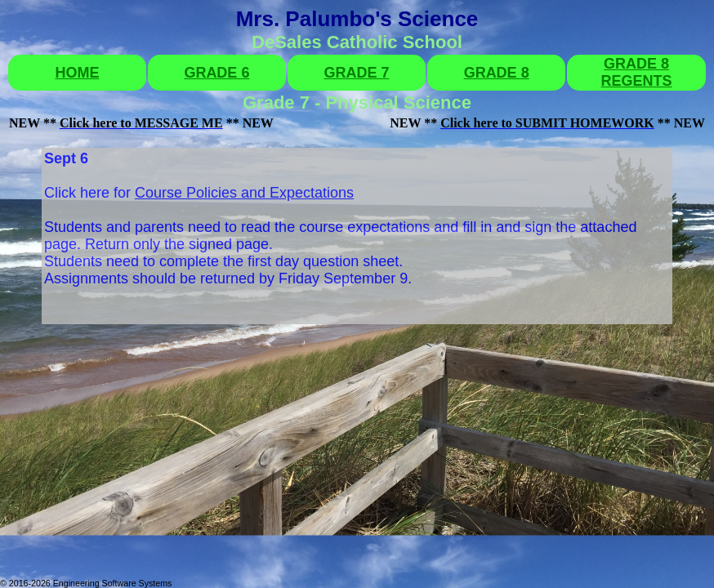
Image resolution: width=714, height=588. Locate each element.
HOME (77, 73)
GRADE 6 (216, 73)
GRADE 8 (497, 73)
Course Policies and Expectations (244, 193)
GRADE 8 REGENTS (637, 72)
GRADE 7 (357, 73)
